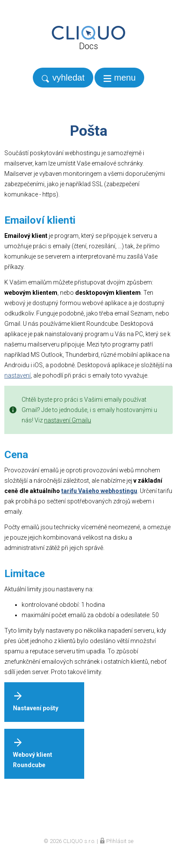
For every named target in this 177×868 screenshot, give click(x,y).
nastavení (17, 375)
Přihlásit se (116, 841)
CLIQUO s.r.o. (79, 841)
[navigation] (120, 78)
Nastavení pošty (36, 701)
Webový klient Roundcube (33, 753)
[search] (63, 78)
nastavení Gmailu (68, 420)
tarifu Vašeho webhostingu (99, 491)
